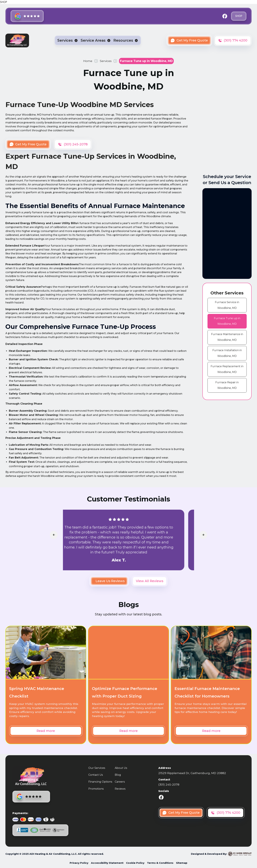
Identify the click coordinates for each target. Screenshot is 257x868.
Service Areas (93, 40)
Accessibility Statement (107, 863)
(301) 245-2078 (169, 784)
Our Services (97, 768)
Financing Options (100, 782)
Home (88, 61)
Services (65, 40)
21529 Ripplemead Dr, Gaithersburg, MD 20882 (192, 773)
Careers (120, 782)
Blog (118, 775)
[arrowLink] (54, 535)
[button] (68, 40)
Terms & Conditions (160, 863)
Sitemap (182, 863)
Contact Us (96, 775)
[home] (17, 40)
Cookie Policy (135, 863)
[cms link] (227, 305)
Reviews (120, 789)
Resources (123, 40)
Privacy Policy (79, 863)
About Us (121, 768)
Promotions (96, 789)
